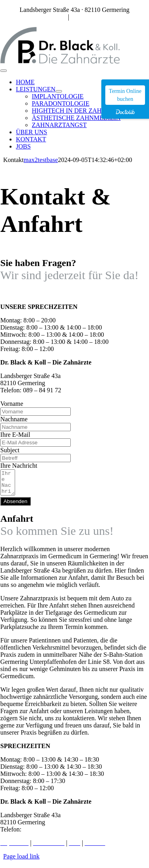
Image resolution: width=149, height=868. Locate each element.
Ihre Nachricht (19, 466)
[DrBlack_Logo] (60, 61)
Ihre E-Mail (15, 435)
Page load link (21, 861)
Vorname (12, 404)
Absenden (15, 506)
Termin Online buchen (125, 95)
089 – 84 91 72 (47, 17)
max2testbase (41, 160)
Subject (10, 450)
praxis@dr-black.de (96, 17)
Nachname (14, 419)
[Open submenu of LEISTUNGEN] (59, 91)
